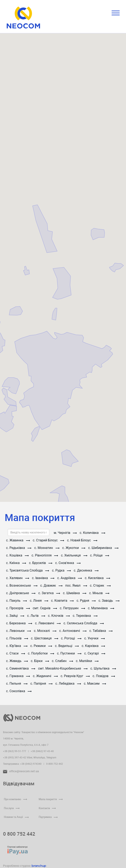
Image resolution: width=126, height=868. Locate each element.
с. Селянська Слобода (84, 623)
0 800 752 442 (19, 834)
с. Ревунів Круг (75, 676)
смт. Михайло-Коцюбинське (63, 668)
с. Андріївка (70, 578)
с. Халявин (18, 578)
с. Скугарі (95, 653)
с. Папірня (41, 683)
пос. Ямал (76, 585)
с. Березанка (19, 623)
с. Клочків (59, 616)
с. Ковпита (62, 601)
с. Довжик (51, 585)
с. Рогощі (71, 638)
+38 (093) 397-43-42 (15, 757)
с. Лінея (39, 601)
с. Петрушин (72, 608)
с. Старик (100, 585)
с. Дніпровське (21, 593)
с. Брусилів (41, 563)
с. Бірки (40, 661)
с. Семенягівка (21, 668)
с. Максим (95, 683)
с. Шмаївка (75, 593)
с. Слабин (62, 661)
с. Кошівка (17, 555)
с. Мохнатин (47, 548)
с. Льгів (36, 616)
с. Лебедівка (68, 683)
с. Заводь (109, 601)
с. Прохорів (18, 608)
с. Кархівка (93, 646)
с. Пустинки (69, 653)
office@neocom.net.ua (21, 771)
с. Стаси (16, 653)
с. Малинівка (101, 608)
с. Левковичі (48, 623)
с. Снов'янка (68, 563)
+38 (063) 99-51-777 (15, 751)
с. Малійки (87, 661)
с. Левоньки (19, 631)
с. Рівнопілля (45, 555)
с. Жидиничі (45, 676)
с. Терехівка (85, 616)
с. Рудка (61, 570)
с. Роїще (100, 555)
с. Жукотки (74, 548)
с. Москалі (45, 631)
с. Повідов (104, 676)
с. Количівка (92, 533)
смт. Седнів (45, 608)
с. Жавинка (18, 540)
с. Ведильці (67, 646)
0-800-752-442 (55, 764)
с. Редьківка (19, 548)
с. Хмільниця (74, 555)
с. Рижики (41, 646)
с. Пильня (17, 683)
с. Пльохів (17, 638)
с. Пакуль (16, 601)
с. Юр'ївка (17, 646)
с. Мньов (99, 593)
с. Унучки (95, 638)
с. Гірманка (18, 676)
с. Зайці (15, 616)
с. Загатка (49, 593)
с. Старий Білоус (49, 540)
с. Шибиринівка (103, 548)
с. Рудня (86, 601)
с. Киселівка (97, 578)
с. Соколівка (19, 691)
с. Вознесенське (22, 585)
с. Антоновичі (73, 631)
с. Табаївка (101, 631)
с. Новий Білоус (82, 540)
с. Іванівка (43, 578)
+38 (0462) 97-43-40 (42, 751)
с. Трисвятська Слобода (28, 570)
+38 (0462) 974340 (31, 764)
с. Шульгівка (103, 668)
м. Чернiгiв (65, 533)
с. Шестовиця (45, 638)
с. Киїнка (16, 563)
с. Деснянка (86, 570)
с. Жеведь (17, 661)
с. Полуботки (41, 653)
